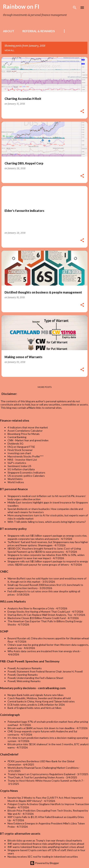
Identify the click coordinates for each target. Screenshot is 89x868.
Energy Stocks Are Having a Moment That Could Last (39, 612)
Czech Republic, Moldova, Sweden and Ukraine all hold (39, 698)
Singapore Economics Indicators (26, 472)
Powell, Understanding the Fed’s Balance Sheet (35, 678)
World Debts (15, 479)
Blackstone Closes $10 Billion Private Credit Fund (37, 618)
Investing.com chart (19, 453)
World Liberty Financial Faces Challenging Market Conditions (43, 768)
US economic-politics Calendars (26, 476)
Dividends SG (15, 443)
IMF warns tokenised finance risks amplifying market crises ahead (46, 844)
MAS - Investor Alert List (22, 460)
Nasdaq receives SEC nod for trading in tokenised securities (43, 857)
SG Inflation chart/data (21, 469)
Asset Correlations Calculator (25, 431)
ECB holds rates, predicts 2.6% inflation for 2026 (36, 705)
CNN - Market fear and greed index (28, 440)
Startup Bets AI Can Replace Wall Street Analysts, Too (40, 615)
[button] (82, 112)
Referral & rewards (39, 31)
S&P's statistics (17, 463)
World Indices (16, 482)
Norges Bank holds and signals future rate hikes (36, 695)
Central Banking (17, 437)
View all (9, 50)
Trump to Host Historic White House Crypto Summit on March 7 (45, 781)
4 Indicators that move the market (28, 427)
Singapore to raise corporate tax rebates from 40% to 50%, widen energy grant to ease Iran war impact (46, 556)
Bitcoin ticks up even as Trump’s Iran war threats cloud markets (45, 840)
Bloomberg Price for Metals (24, 434)
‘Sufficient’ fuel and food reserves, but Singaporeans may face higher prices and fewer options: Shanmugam (48, 544)
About (9, 31)
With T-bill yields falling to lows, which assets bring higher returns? (47, 522)
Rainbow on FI (21, 6)
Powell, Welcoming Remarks (24, 681)
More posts (45, 387)
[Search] (75, 8)
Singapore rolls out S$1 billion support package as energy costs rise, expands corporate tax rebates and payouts (47, 537)
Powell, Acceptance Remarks (25, 668)
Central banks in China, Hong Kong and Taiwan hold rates (41, 701)
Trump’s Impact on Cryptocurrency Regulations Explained (41, 774)
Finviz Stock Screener (20, 450)
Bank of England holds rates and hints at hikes (35, 708)
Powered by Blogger (44, 863)
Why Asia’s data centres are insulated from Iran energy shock (44, 651)
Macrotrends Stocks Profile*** (26, 456)
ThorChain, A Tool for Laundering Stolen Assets (36, 777)
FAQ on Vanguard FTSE (21, 447)
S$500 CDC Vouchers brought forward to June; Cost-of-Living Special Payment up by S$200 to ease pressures (44, 550)
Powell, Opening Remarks (23, 675)
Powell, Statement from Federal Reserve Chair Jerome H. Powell (45, 671)
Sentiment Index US (19, 466)
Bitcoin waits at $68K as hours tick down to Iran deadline (41, 728)
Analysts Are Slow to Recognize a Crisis (31, 608)
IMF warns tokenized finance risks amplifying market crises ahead (46, 847)
